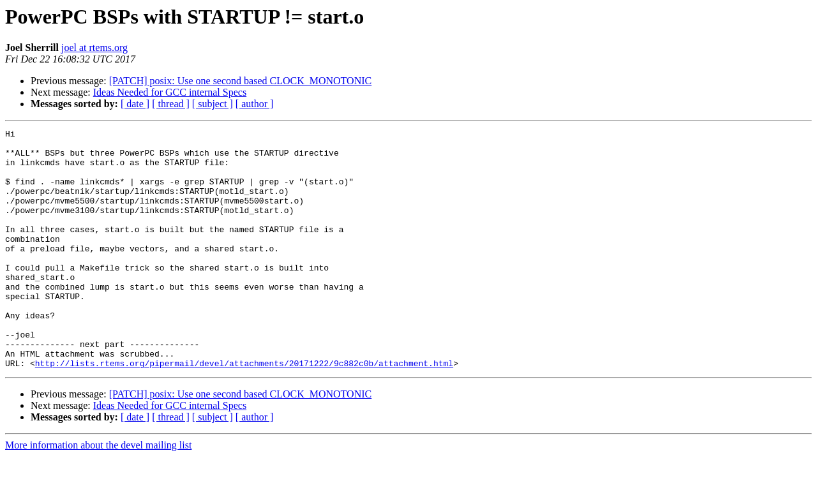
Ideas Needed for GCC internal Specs (170, 92)
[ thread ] (171, 104)
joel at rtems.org (94, 48)
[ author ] (255, 104)
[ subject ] (213, 104)
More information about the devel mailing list (98, 493)
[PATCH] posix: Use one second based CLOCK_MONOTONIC (241, 81)
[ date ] (135, 104)
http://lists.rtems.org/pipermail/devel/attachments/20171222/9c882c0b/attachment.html (244, 411)
